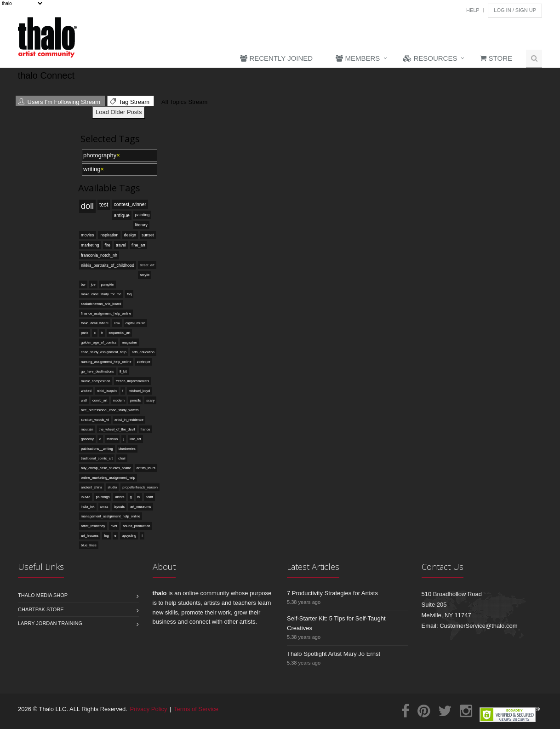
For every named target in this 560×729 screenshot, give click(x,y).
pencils (135, 400)
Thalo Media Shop (43, 595)
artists (120, 497)
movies (88, 235)
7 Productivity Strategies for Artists (332, 593)
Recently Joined (276, 58)
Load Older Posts (119, 112)
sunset (148, 235)
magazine (129, 342)
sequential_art (119, 333)
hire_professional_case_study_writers (110, 410)
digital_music (135, 323)
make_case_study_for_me (101, 294)
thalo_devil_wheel (95, 323)
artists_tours (146, 468)
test (104, 205)
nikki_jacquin (107, 391)
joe (93, 284)
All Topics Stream (183, 102)
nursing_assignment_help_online (106, 362)
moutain (87, 429)
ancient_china (91, 487)
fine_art (138, 245)
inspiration (109, 235)
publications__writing (97, 449)
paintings (103, 497)
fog (106, 536)
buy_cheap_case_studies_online (106, 468)
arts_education (143, 352)
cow (117, 323)
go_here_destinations (97, 371)
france (146, 429)
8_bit (123, 371)
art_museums (140, 507)
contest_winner (130, 204)
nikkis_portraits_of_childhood (108, 265)
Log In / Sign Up (515, 10)
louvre (86, 497)
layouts (120, 507)
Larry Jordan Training (50, 623)
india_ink (88, 507)
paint (149, 497)
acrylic (145, 275)
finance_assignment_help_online (106, 313)
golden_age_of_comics (99, 342)
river (114, 526)
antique (121, 215)
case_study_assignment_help (104, 352)
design (130, 235)
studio (112, 487)
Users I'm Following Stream (59, 102)
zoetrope (144, 362)
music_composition (96, 381)
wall (84, 400)
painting (143, 215)
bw (83, 284)
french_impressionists (133, 381)
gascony (87, 439)
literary (141, 225)
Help (473, 10)
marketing (90, 245)
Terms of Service (196, 709)
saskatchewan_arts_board (101, 304)
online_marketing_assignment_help (108, 478)
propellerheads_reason (140, 487)
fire (108, 245)
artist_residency (93, 526)
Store (496, 58)
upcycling (129, 536)
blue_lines (89, 545)
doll (87, 206)
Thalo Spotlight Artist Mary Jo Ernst (334, 654)
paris (85, 333)
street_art (147, 265)
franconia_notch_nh (99, 255)
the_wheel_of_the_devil (117, 429)
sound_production (137, 526)
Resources (430, 58)
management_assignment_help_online (111, 516)
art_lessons (90, 536)
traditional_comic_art (97, 458)
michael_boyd (139, 391)
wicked (86, 391)
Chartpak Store (41, 609)
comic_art (100, 400)
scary (150, 400)
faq (129, 294)
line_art (135, 439)
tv (139, 497)
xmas (104, 507)
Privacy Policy (149, 709)
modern (118, 400)
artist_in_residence (129, 420)
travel (121, 245)
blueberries (127, 449)
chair (122, 458)
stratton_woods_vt (95, 420)
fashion (112, 439)
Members (358, 58)
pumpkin (108, 284)
